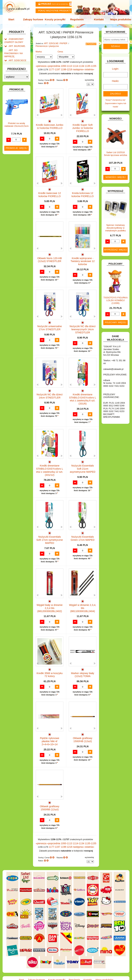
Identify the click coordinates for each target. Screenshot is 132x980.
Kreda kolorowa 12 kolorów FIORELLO (83, 191)
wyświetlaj (89, 78)
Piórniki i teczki (19, 79)
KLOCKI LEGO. (16, 236)
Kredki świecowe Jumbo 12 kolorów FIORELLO (50, 124)
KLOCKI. (13, 232)
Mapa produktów (119, 19)
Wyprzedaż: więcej (115, 247)
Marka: (39, 51)
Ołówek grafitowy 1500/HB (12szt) (83, 730)
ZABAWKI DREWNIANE (11, 302)
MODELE (13, 256)
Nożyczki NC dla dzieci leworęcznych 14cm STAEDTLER (83, 326)
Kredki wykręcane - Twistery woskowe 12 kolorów (83, 259)
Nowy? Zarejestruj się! (115, 97)
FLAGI (12, 208)
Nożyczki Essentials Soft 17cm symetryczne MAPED (50, 531)
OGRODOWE (15, 270)
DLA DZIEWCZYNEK (18, 169)
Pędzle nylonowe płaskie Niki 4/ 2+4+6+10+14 (50, 730)
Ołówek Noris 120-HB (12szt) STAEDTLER (50, 257)
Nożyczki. (20, 89)
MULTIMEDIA (15, 260)
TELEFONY (14, 293)
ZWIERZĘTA (14, 313)
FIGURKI (13, 204)
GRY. (11, 212)
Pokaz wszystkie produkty (55, 11)
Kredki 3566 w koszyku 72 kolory (50, 663)
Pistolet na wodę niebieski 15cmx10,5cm (16, 385)
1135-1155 (88, 65)
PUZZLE (12, 277)
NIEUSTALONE (16, 317)
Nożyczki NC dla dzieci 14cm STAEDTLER (50, 391)
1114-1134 (78, 65)
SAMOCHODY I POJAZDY (14, 288)
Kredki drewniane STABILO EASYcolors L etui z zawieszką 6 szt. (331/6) (83, 394)
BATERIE (13, 162)
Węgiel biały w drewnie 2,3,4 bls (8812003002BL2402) (50, 598)
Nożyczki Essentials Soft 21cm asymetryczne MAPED (83, 462)
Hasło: (115, 79)
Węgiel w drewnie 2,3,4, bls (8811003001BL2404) (83, 596)
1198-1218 (67, 68)
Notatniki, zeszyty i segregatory (18, 152)
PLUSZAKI (13, 273)
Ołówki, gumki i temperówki (20, 119)
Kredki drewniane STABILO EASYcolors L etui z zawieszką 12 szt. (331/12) (50, 463)
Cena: (60, 51)
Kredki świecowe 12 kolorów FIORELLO (50, 191)
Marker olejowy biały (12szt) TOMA (82, 663)
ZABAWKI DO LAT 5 (18, 297)
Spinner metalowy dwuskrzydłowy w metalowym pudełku (115, 225)
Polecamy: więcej (115, 319)
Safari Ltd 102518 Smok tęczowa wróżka (115, 151)
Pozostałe (20, 136)
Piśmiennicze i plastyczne (46, 45)
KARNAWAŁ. (14, 229)
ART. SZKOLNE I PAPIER (55, 43)
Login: (116, 68)
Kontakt (98, 19)
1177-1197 (56, 68)
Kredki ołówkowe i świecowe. (16, 101)
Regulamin (76, 19)
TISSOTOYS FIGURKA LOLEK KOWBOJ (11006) (116, 297)
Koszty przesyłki (56, 19)
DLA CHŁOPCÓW (17, 166)
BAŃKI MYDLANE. (17, 158)
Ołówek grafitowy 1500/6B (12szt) (50, 796)
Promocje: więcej (16, 408)
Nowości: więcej (115, 174)
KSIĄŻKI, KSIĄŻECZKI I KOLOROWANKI (12, 246)
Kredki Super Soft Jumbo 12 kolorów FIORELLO (82, 124)
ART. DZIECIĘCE (16, 57)
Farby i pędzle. (22, 108)
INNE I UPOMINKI (17, 215)
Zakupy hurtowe (34, 19)
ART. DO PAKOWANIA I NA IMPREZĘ (12, 51)
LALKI (11, 252)
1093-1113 (67, 65)
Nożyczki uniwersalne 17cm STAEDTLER (50, 324)
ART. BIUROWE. (16, 44)
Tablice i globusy (19, 141)
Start (13, 19)
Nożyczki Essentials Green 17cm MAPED (83, 530)
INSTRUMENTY (16, 219)
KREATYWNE (15, 240)
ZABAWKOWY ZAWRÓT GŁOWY (13, 39)
